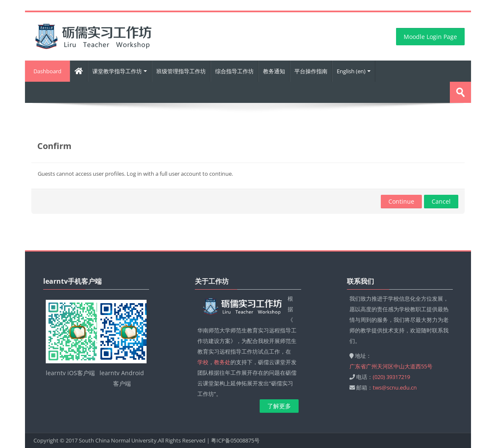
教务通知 (274, 71)
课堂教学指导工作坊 (120, 71)
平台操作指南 (311, 71)
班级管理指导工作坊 (181, 71)
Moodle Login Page (430, 37)
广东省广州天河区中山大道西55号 (391, 366)
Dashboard (47, 71)
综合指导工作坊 (234, 71)
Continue (401, 201)
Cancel (441, 201)
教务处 (222, 362)
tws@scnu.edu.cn (395, 387)
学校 (203, 362)
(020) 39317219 (391, 377)
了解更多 (279, 406)
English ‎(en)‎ (354, 71)
